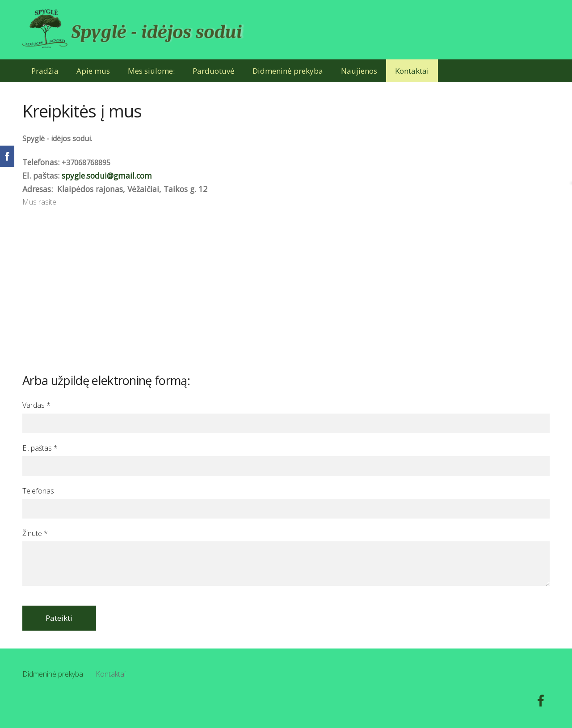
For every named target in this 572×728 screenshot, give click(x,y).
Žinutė (35, 533)
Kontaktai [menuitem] (412, 71)
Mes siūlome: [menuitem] (151, 71)
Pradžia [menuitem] (45, 71)
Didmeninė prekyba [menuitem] (288, 71)
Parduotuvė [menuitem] (214, 71)
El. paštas (40, 448)
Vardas (36, 405)
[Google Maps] (286, 276)
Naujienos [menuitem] (359, 71)
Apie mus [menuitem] (93, 71)
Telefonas (38, 491)
